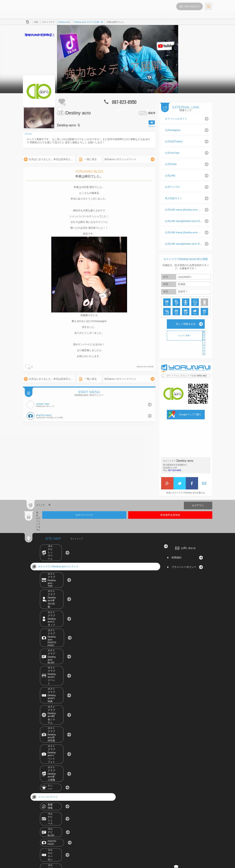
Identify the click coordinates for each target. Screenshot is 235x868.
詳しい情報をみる (186, 320)
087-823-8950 (175, 466)
